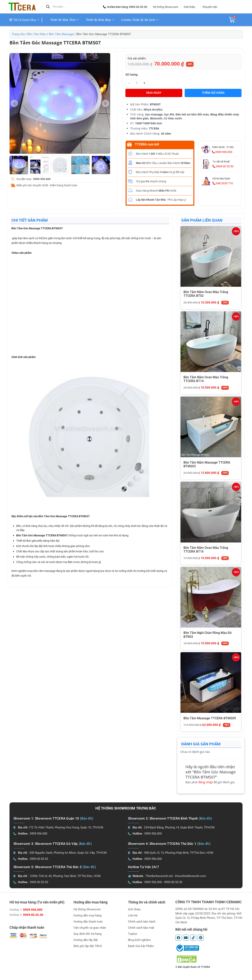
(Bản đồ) (87, 818)
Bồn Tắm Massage (61, 34)
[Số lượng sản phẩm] (137, 83)
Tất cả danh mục (24, 20)
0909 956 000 (222, 152)
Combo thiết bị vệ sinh (140, 20)
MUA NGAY (154, 93)
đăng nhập (205, 782)
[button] (125, 7)
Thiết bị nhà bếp (100, 20)
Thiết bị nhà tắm (65, 20)
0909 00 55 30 (223, 166)
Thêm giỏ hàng (213, 93)
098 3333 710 (223, 183)
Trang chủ (18, 34)
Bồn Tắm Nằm (37, 34)
